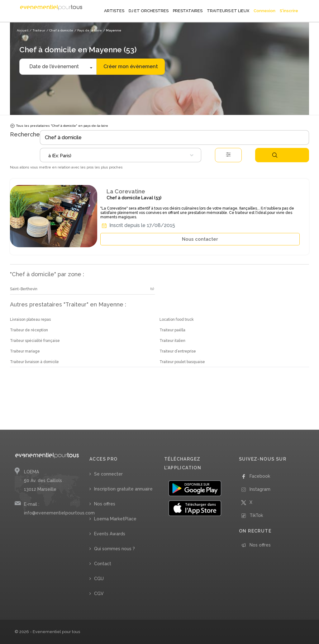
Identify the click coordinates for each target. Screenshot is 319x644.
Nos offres (105, 504)
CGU (99, 579)
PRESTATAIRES (188, 11)
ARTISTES (114, 11)
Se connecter (108, 474)
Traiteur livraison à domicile (34, 362)
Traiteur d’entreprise (178, 351)
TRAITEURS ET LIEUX (228, 11)
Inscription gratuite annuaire (123, 489)
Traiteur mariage (25, 351)
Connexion (264, 11)
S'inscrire (289, 11)
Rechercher (275, 155)
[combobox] (121, 155)
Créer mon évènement (131, 66)
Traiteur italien (172, 341)
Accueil (23, 30)
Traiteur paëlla (172, 330)
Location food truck (177, 320)
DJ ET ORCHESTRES (149, 11)
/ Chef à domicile (60, 30)
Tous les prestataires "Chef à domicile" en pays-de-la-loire (59, 126)
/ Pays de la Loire (88, 30)
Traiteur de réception (29, 330)
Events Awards (110, 534)
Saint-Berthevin (24, 289)
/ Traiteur (37, 30)
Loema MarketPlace (115, 519)
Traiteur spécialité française (35, 341)
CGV (99, 594)
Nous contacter (200, 239)
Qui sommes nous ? (114, 549)
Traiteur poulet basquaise (182, 362)
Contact (103, 564)
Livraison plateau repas (30, 320)
